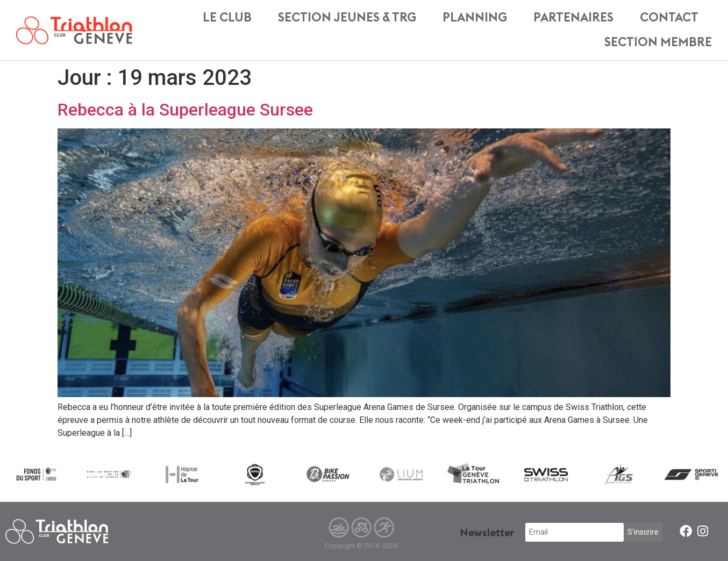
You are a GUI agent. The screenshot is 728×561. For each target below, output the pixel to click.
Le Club (227, 17)
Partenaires (573, 17)
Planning (475, 17)
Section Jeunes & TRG (347, 17)
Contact (669, 17)
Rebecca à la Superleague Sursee (185, 110)
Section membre (658, 42)
